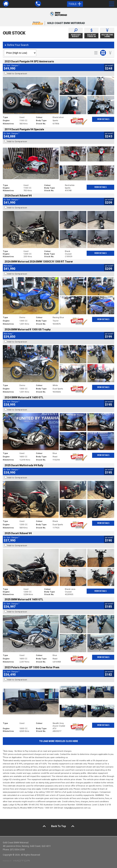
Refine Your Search (17, 45)
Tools (75, 4)
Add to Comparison (17, 74)
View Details (103, 119)
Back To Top (58, 826)
